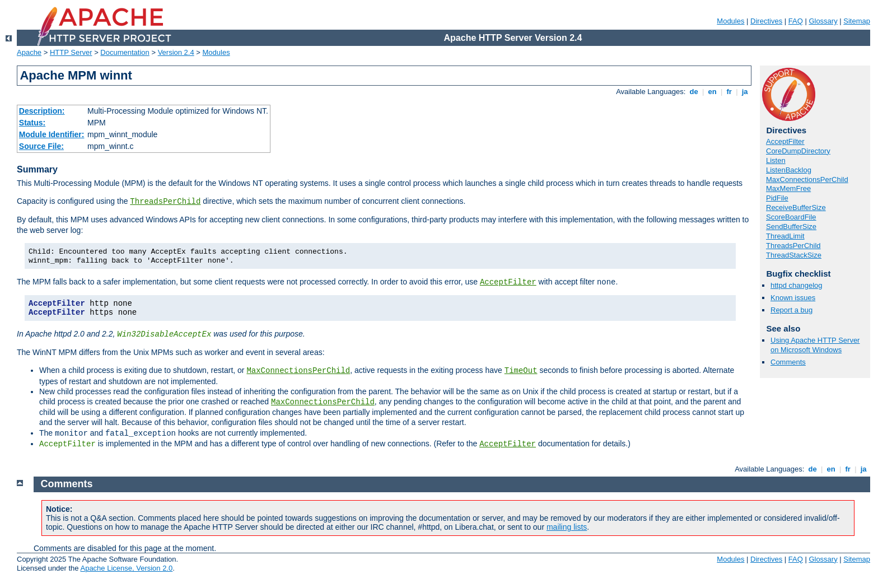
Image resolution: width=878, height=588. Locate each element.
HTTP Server (71, 52)
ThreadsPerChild (165, 202)
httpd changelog (797, 285)
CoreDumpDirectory (798, 151)
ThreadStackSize (794, 255)
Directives (766, 21)
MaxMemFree (788, 188)
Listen (776, 160)
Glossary (823, 21)
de (694, 92)
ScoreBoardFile (791, 217)
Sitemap (857, 21)
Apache (29, 52)
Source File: (41, 146)
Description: (42, 111)
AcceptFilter (508, 282)
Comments (788, 362)
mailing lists (567, 527)
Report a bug (791, 310)
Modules (730, 21)
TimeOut (521, 371)
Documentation (125, 52)
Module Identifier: (52, 134)
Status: (32, 123)
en (712, 92)
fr (729, 92)
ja (745, 92)
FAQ (796, 21)
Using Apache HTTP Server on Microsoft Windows (815, 345)
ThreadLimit (785, 236)
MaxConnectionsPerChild (298, 371)
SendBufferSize (791, 227)
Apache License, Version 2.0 (126, 568)
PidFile (777, 198)
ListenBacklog (789, 170)
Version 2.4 (176, 52)
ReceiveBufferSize (796, 207)
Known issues (793, 298)
